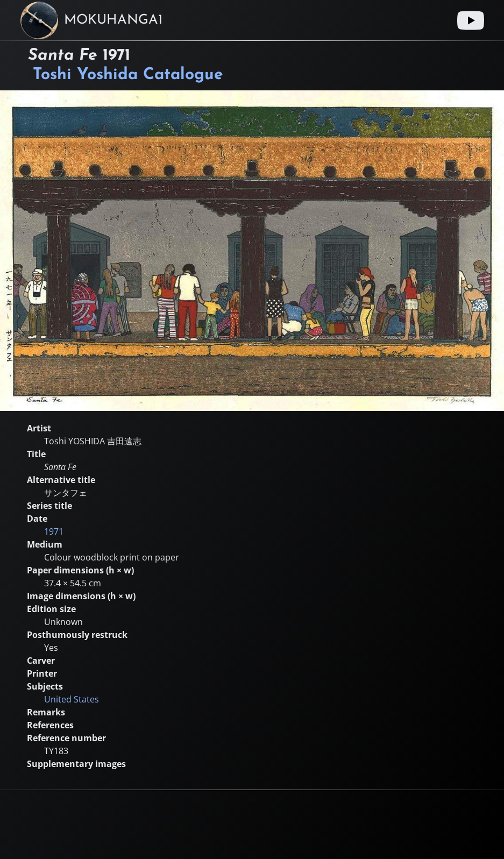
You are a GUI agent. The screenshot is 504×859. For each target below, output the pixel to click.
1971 (54, 531)
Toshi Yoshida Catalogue (128, 75)
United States (72, 699)
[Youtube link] (471, 20)
